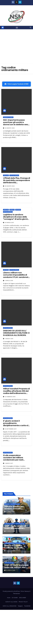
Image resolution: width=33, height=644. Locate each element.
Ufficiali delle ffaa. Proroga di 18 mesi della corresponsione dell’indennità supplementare (16, 181)
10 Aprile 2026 (11, 570)
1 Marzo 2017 (9, 463)
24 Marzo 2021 (9, 223)
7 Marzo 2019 (9, 339)
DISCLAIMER (23, 598)
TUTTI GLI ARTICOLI (14, 175)
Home (9, 598)
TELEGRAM (27, 606)
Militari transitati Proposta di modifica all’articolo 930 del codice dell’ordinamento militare (16, 392)
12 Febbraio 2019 (10, 397)
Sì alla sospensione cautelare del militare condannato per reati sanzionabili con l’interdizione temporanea (15, 460)
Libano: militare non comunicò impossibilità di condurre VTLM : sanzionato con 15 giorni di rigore (16, 276)
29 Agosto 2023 (10, 186)
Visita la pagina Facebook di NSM (16, 84)
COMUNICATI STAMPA (8, 117)
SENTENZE (18, 210)
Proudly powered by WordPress (11, 591)
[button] (30, 28)
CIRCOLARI (6, 175)
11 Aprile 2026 (11, 512)
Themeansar (16, 594)
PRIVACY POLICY (23, 602)
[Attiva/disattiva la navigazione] (17, 28)
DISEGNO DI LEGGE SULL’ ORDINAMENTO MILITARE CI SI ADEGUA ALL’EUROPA (16, 333)
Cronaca (12, 210)
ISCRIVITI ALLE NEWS (11, 602)
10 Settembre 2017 (11, 429)
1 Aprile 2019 (9, 281)
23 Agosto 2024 (10, 128)
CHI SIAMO (15, 598)
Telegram (20, 606)
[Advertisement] (16, 46)
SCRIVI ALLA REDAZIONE (10, 606)
